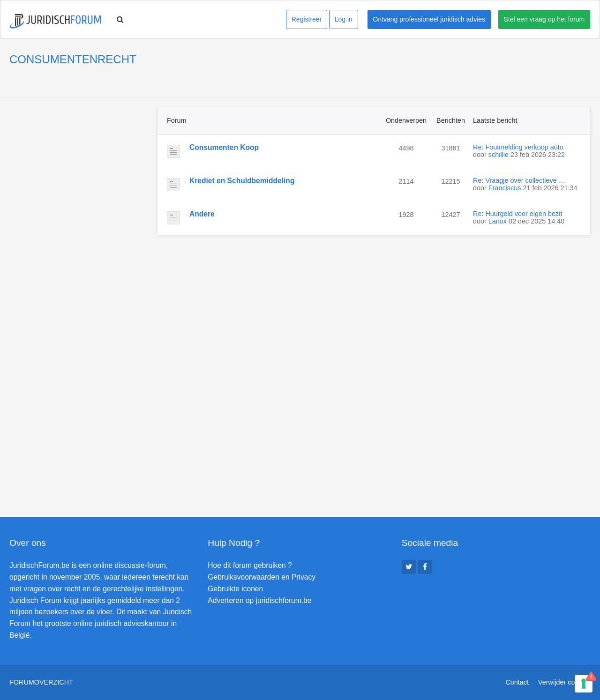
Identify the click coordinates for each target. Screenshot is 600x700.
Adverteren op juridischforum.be (259, 600)
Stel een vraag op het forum (544, 19)
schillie (499, 155)
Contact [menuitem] (517, 682)
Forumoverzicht (41, 682)
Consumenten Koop (224, 147)
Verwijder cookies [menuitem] (564, 682)
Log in (344, 19)
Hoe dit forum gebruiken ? (250, 565)
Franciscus (505, 188)
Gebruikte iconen (235, 589)
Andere (202, 214)
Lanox (498, 221)
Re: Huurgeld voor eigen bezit (517, 214)
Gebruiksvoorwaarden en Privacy (262, 577)
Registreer (307, 19)
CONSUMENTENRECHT (73, 59)
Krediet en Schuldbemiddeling (242, 181)
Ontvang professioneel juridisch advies (429, 19)
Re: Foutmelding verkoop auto (518, 147)
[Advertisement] (80, 165)
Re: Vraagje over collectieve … (519, 180)
